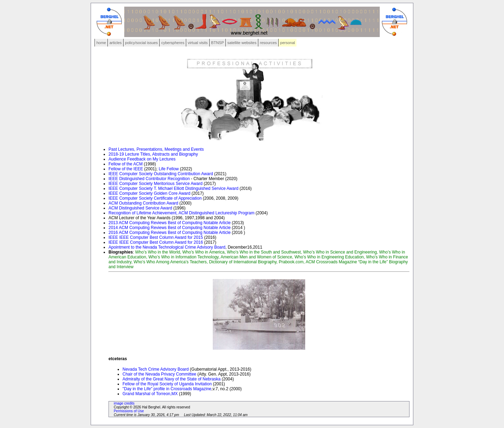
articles (116, 43)
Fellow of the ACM (125, 164)
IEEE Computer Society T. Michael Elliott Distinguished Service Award (173, 188)
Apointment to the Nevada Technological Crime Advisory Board (167, 247)
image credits (124, 403)
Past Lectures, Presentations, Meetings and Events (156, 149)
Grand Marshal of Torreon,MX (151, 394)
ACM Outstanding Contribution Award (143, 203)
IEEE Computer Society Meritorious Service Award (156, 184)
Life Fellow (169, 169)
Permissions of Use (129, 411)
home (101, 43)
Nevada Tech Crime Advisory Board (156, 369)
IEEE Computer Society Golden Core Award (149, 193)
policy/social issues (141, 43)
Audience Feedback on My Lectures (142, 159)
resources (268, 43)
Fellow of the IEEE (126, 169)
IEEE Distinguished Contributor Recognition (149, 179)
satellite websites (242, 43)
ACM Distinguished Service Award (140, 208)
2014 (114, 228)
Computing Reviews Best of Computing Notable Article (180, 228)
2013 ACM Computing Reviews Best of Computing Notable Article (170, 223)
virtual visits (198, 43)
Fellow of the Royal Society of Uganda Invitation (167, 384)
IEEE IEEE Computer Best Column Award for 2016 (156, 242)
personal (288, 43)
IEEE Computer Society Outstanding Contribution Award (161, 174)
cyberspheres (173, 43)
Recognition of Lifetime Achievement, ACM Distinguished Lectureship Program (182, 213)
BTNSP (218, 43)
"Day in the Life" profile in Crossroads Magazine (167, 389)
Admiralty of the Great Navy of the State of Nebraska (171, 379)
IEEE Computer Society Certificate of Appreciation (156, 198)
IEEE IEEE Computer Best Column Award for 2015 (156, 237)
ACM (124, 228)
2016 (114, 233)
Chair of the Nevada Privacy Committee (159, 374)
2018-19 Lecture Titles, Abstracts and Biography (153, 154)
